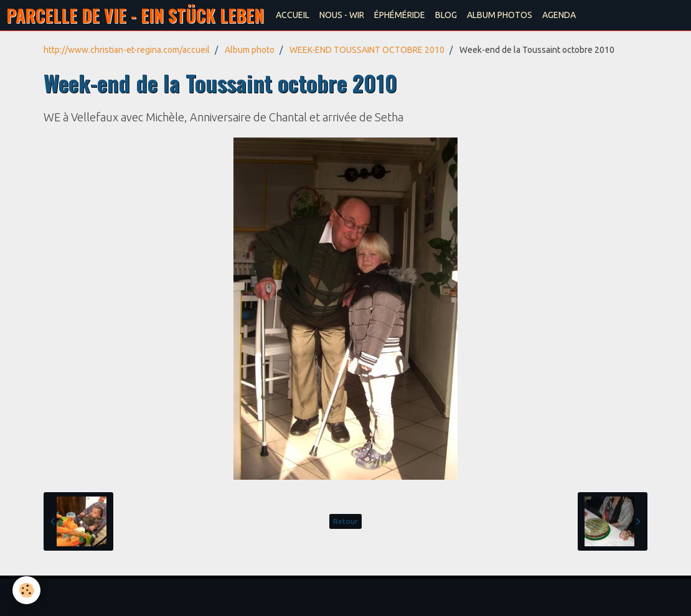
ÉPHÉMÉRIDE (400, 15)
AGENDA (559, 15)
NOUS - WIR (342, 15)
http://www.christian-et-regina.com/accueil (127, 50)
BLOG (446, 15)
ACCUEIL (293, 15)
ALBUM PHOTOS (500, 15)
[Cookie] (26, 590)
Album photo (250, 50)
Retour (345, 521)
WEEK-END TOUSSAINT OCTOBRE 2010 (367, 50)
